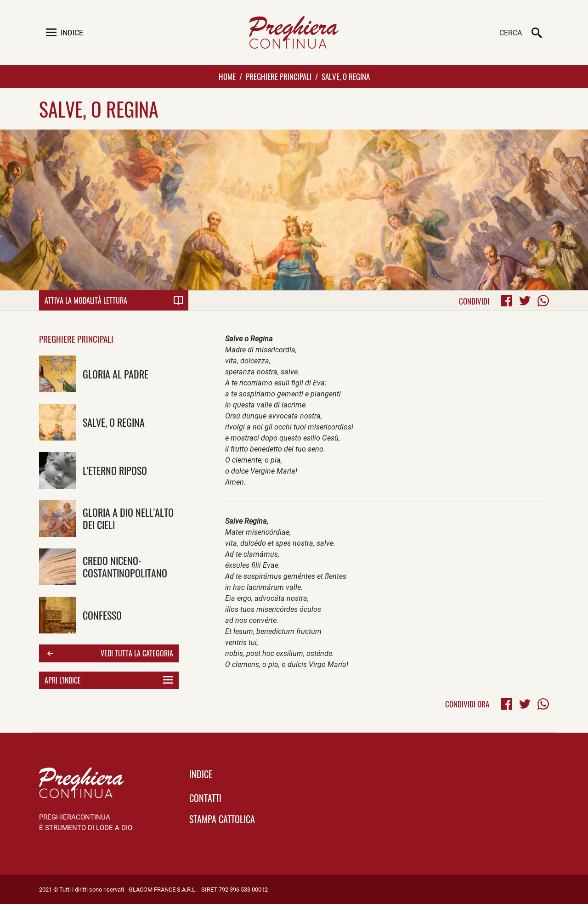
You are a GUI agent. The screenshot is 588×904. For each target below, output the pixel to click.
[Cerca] (475, 34)
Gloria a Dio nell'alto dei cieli (128, 518)
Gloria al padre (116, 374)
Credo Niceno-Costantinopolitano (125, 566)
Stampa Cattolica (222, 819)
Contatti (205, 798)
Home (227, 76)
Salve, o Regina (114, 422)
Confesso (102, 615)
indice (201, 774)
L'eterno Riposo (115, 470)
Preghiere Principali (279, 76)
